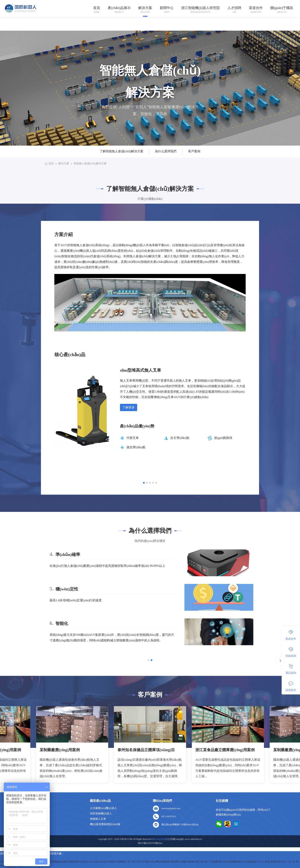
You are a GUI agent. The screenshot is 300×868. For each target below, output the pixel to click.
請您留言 (291, 686)
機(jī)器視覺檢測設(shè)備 (105, 824)
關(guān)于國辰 (282, 8)
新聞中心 (167, 8)
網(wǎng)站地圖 (36, 830)
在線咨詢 (291, 652)
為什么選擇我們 (166, 151)
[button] (144, 483)
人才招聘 (234, 8)
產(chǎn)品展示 (119, 8)
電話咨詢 (291, 669)
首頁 (97, 8)
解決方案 (145, 8)
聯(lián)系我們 (35, 824)
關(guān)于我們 (36, 813)
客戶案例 (194, 151)
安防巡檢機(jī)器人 (101, 813)
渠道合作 (256, 8)
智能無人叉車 (98, 819)
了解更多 (129, 407)
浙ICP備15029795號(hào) (150, 843)
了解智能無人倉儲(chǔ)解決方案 (121, 151)
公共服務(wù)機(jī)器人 (104, 808)
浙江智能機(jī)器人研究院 (201, 8)
